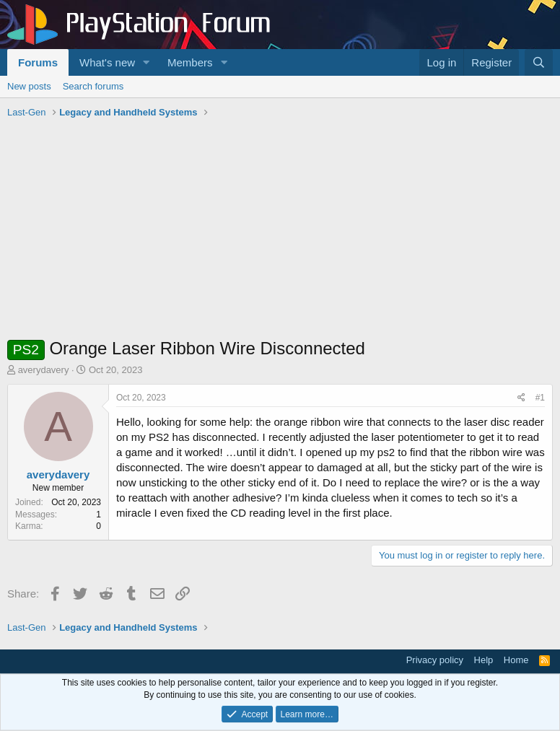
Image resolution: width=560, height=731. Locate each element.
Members (190, 62)
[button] (146, 62)
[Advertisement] (280, 232)
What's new (107, 62)
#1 (540, 398)
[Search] (539, 62)
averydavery (44, 370)
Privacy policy (435, 660)
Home (516, 660)
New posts (29, 86)
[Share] (521, 398)
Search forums (93, 86)
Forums (38, 62)
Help (484, 660)
